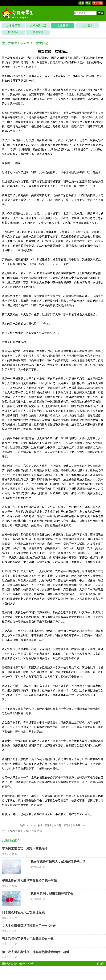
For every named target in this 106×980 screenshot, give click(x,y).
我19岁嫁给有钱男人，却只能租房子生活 (58, 862)
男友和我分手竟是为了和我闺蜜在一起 (28, 939)
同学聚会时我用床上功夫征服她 (23, 912)
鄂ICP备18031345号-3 (25, 964)
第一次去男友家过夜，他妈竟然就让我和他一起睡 (35, 952)
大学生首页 (13, 26)
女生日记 (63, 26)
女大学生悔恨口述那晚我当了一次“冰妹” (29, 926)
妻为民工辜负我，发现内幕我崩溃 (25, 849)
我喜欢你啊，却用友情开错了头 (52, 894)
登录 (88, 3)
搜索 (101, 13)
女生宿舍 (87, 26)
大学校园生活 (38, 26)
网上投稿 (98, 3)
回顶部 (101, 964)
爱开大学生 (10, 43)
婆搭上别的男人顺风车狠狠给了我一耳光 (29, 881)
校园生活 (26, 43)
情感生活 (13, 32)
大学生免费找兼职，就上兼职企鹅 (22, 831)
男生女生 (38, 32)
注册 (81, 3)
